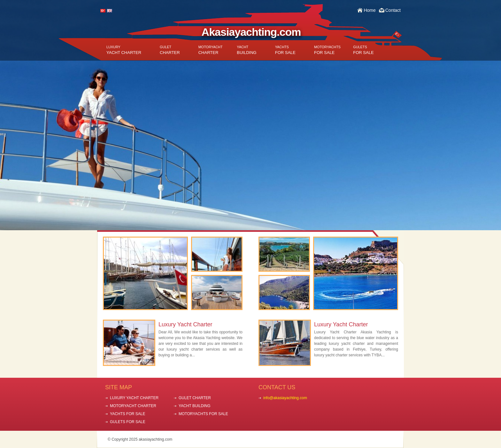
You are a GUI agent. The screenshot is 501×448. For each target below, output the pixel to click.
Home (370, 10)
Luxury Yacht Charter (185, 324)
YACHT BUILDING (195, 406)
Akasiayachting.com (251, 32)
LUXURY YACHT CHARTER (134, 398)
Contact (393, 10)
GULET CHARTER (195, 398)
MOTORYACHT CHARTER (133, 406)
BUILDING (247, 50)
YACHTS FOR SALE (127, 414)
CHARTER (170, 50)
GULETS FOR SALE (128, 422)
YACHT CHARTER (124, 50)
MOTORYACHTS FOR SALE (203, 414)
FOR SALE (285, 50)
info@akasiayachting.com (285, 398)
